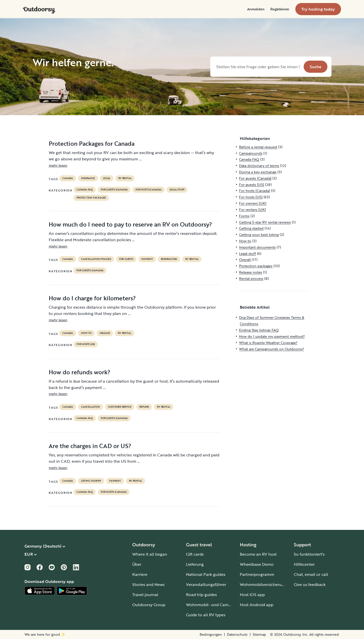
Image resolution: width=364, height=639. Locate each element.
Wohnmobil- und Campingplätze (217, 605)
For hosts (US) (86, 344)
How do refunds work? (80, 372)
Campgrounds (251, 153)
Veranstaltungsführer (206, 584)
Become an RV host (258, 554)
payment (147, 259)
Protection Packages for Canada (92, 143)
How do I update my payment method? (272, 336)
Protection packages (91, 198)
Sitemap (259, 634)
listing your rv (91, 481)
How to (86, 333)
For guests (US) (252, 185)
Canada (68, 178)
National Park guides (206, 574)
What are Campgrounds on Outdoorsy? (271, 349)
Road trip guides (201, 595)
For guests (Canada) (114, 190)
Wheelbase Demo (257, 564)
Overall (245, 260)
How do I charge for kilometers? (92, 298)
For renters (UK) (252, 210)
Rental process (251, 278)
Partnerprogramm (257, 574)
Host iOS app (252, 595)
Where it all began (150, 554)
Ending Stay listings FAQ (259, 330)
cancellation (90, 407)
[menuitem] (256, 9)
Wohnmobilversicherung (263, 584)
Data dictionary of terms (259, 166)
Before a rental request (258, 147)
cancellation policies (96, 259)
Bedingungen (211, 634)
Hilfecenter (304, 564)
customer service (120, 407)
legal (107, 178)
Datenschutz (237, 634)
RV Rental (125, 178)
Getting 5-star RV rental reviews (265, 222)
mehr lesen (58, 165)
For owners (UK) (253, 203)
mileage (105, 333)
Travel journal (145, 595)
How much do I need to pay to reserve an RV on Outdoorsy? (130, 224)
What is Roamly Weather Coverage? (268, 343)
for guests (126, 259)
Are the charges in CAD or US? (90, 446)
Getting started (251, 228)
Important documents (257, 247)
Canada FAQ (85, 190)
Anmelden (256, 9)
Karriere (140, 574)
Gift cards (195, 554)
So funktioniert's (309, 554)
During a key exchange (258, 172)
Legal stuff (177, 190)
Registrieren (280, 9)
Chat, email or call (311, 574)
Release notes (251, 272)
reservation (169, 259)
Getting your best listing (259, 235)
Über (137, 564)
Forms (244, 216)
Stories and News (148, 584)
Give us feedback (310, 584)
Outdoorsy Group (149, 605)
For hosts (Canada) (148, 190)
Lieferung (195, 564)
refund (144, 407)
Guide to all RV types (206, 615)
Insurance (88, 178)
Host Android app (257, 605)
